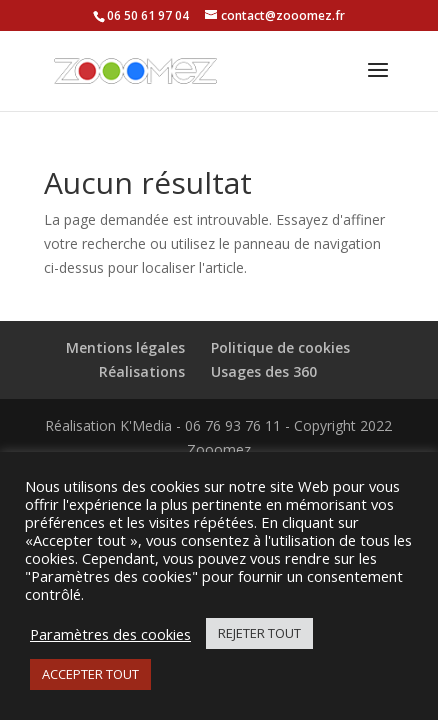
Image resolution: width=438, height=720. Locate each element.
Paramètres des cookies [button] (110, 634)
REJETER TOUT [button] (259, 633)
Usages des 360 (264, 371)
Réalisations (142, 371)
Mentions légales (125, 347)
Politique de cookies (280, 347)
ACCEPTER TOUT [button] (90, 674)
